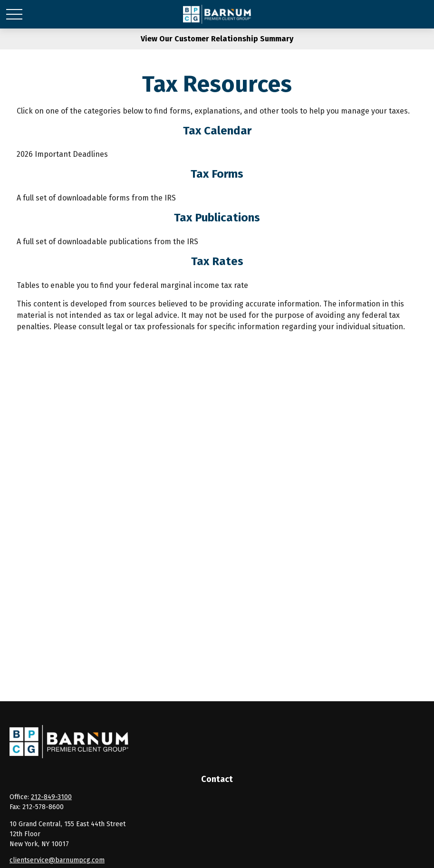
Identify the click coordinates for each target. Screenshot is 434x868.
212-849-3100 (51, 797)
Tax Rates (217, 261)
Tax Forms (217, 174)
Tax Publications (217, 218)
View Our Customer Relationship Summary (217, 39)
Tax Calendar (217, 131)
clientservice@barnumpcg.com (57, 860)
